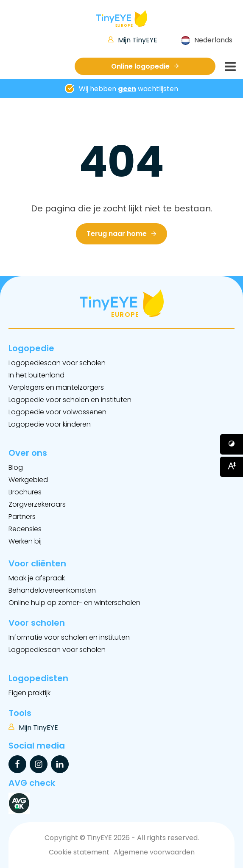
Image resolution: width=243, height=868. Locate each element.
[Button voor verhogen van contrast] (232, 444)
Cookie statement (79, 852)
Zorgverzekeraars (37, 504)
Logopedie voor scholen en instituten (70, 400)
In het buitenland (36, 375)
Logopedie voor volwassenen (57, 412)
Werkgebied (28, 480)
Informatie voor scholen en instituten (69, 637)
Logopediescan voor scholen (57, 363)
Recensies (25, 529)
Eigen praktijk (29, 693)
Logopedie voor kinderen (50, 424)
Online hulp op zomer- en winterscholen (74, 603)
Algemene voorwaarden (154, 852)
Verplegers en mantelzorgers (56, 387)
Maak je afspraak (37, 578)
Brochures (25, 492)
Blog (16, 467)
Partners (22, 517)
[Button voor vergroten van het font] (232, 467)
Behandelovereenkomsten (52, 590)
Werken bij (25, 541)
